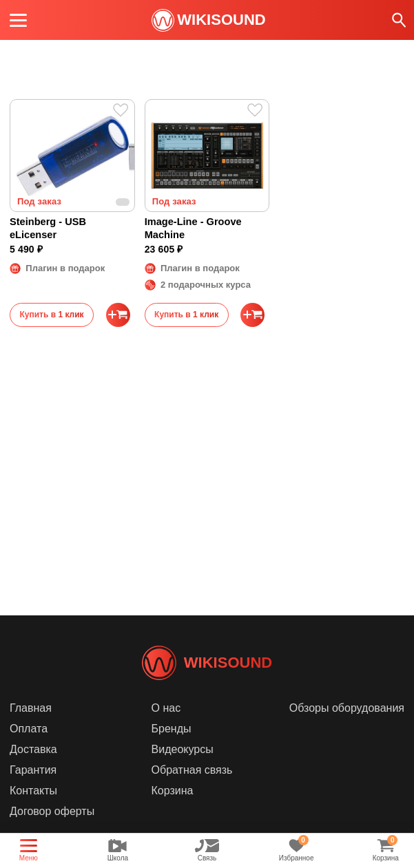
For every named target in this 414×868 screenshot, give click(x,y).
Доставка (33, 770)
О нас (166, 729)
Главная (31, 729)
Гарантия (33, 791)
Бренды (172, 749)
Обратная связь (192, 791)
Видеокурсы (183, 770)
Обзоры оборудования (347, 729)
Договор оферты (52, 832)
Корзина (173, 811)
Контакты (33, 811)
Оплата (29, 749)
